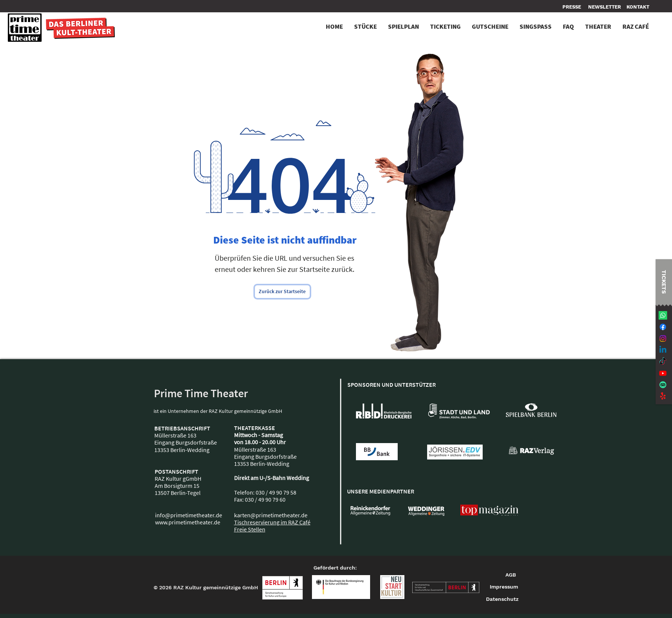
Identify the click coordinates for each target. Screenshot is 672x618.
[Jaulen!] (663, 396)
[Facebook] (663, 327)
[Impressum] (504, 587)
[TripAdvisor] (663, 385)
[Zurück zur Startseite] (282, 292)
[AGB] (511, 575)
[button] (638, 7)
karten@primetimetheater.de (271, 515)
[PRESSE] (573, 7)
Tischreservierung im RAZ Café (272, 522)
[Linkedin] (663, 350)
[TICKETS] (664, 282)
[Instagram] (663, 338)
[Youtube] (663, 373)
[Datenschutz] (502, 599)
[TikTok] (663, 362)
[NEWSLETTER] (605, 7)
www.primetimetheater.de (188, 522)
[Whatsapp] (663, 315)
